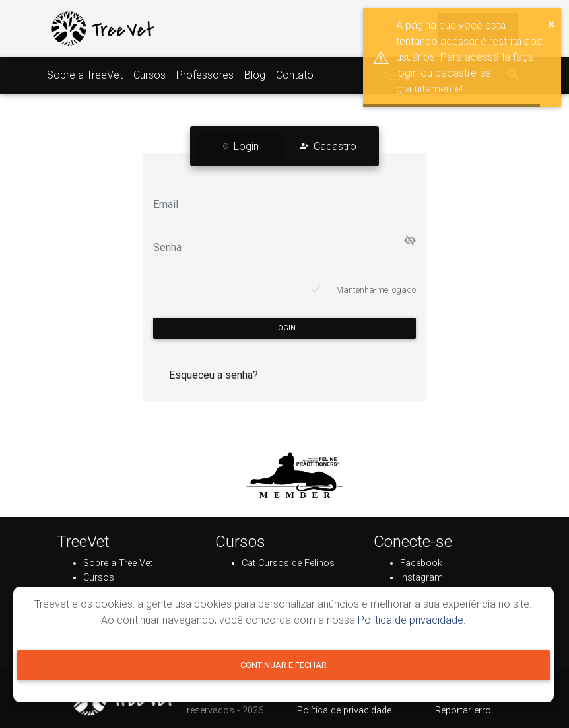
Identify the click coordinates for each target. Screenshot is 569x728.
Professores (205, 75)
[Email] (284, 204)
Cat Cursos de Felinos (288, 563)
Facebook (421, 563)
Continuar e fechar (284, 665)
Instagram (421, 578)
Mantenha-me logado (376, 290)
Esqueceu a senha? (214, 375)
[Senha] (279, 247)
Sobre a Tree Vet (118, 563)
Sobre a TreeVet (85, 75)
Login (285, 328)
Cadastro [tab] (328, 146)
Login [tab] (241, 146)
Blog (255, 75)
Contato (295, 75)
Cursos (150, 75)
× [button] (552, 24)
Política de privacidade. (412, 620)
